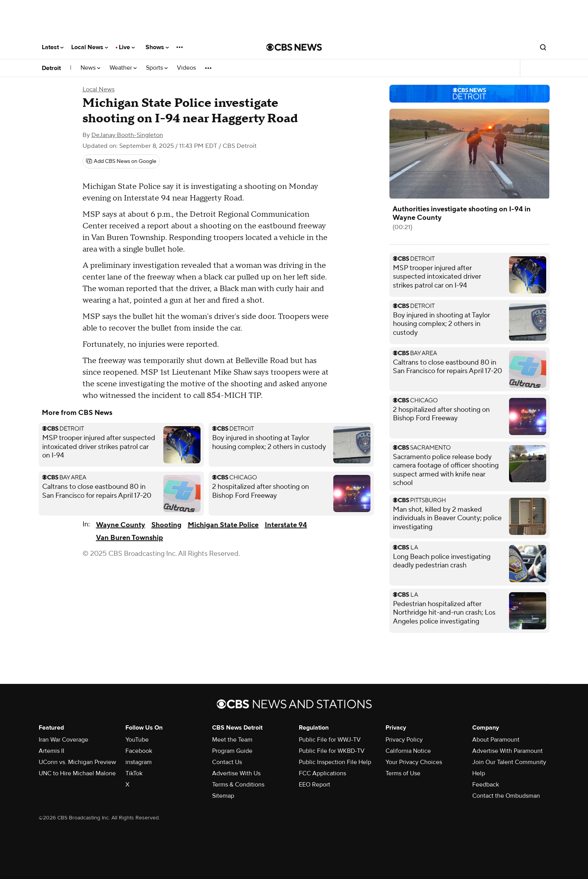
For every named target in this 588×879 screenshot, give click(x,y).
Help (479, 773)
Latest (53, 47)
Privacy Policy (404, 740)
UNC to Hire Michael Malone (77, 773)
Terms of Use (403, 773)
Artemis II (51, 751)
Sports (157, 68)
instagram (139, 762)
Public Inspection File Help (335, 762)
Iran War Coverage (63, 740)
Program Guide (232, 751)
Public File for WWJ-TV (330, 740)
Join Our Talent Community (509, 762)
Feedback (486, 785)
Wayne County (121, 525)
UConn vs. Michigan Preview (77, 762)
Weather (123, 68)
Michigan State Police (223, 525)
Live (127, 47)
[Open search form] (543, 47)
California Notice (408, 751)
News (90, 68)
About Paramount (496, 740)
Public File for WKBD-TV (332, 751)
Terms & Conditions (238, 785)
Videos (186, 68)
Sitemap (223, 796)
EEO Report (315, 785)
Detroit (51, 68)
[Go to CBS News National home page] (294, 47)
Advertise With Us (236, 773)
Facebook (139, 751)
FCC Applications (322, 773)
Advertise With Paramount (507, 751)
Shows (157, 47)
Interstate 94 (286, 525)
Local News (90, 47)
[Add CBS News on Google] (121, 161)
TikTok (134, 773)
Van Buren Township (129, 538)
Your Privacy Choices (414, 762)
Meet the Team (232, 740)
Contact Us (227, 762)
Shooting (166, 525)
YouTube (137, 740)
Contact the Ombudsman (506, 796)
